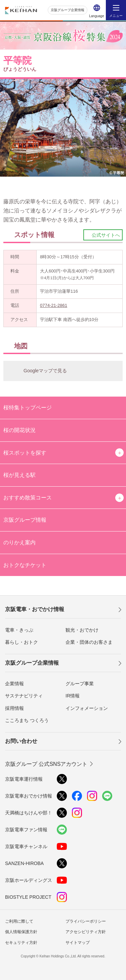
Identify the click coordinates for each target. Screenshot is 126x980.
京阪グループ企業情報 (68, 10)
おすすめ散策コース (28, 498)
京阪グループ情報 (25, 520)
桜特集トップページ (28, 408)
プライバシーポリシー (86, 921)
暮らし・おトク (22, 642)
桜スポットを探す (25, 453)
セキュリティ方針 (21, 943)
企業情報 (14, 684)
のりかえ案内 (19, 542)
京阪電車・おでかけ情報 (35, 609)
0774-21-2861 (54, 305)
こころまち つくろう (27, 720)
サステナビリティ (24, 696)
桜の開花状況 (19, 430)
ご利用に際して (19, 921)
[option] (63, 128)
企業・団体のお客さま (89, 642)
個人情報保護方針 (21, 932)
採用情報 (14, 708)
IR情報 (73, 696)
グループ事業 (80, 684)
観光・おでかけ (82, 630)
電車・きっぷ (19, 630)
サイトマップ (78, 943)
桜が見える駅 (19, 475)
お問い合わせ (21, 741)
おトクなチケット (25, 565)
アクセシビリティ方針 (86, 932)
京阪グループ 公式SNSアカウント (46, 764)
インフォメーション (87, 708)
